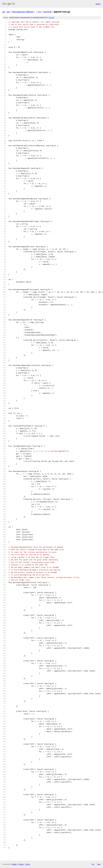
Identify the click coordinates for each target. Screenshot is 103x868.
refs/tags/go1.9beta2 (23, 12)
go (4, 12)
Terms (28, 864)
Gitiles (14, 864)
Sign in (98, 4)
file (51, 18)
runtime (47, 12)
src (40, 12)
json (99, 864)
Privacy (21, 864)
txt (93, 864)
